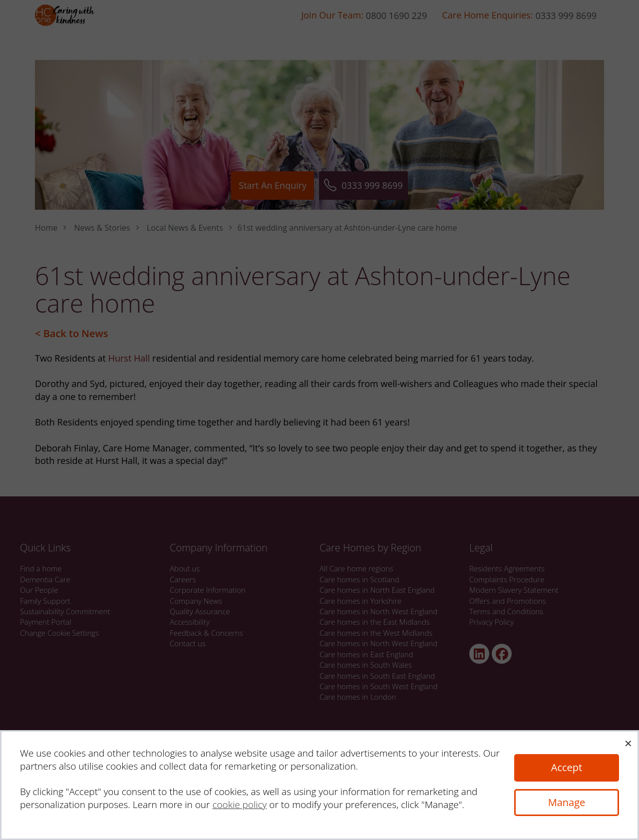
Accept (567, 767)
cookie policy (239, 805)
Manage (567, 802)
